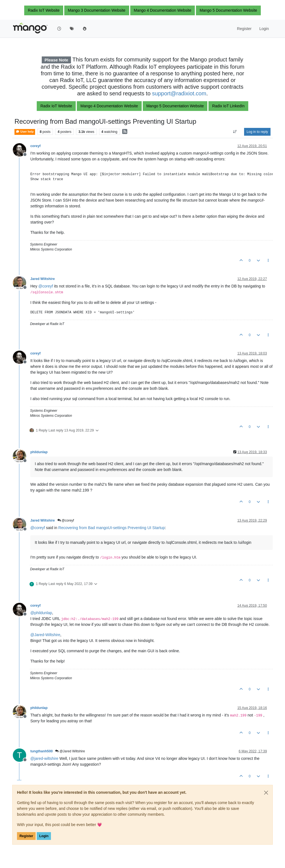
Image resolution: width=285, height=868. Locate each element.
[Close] (266, 793)
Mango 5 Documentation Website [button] (228, 10)
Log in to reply (257, 132)
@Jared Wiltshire (70, 751)
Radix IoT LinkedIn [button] (228, 106)
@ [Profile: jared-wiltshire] (44, 758)
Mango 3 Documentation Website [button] (97, 10)
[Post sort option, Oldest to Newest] (235, 132)
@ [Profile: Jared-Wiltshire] (45, 635)
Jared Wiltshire (43, 279)
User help (25, 132)
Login (44, 836)
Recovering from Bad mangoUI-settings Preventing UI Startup (112, 528)
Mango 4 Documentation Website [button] (163, 10)
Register (26, 836)
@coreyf (66, 520)
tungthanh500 (41, 751)
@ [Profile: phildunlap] (41, 613)
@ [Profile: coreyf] (46, 286)
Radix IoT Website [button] (44, 10)
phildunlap (39, 452)
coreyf (35, 146)
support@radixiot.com (179, 93)
